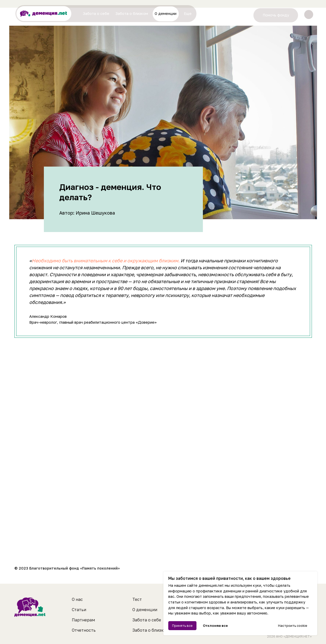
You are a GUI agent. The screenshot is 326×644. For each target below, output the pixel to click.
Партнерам (83, 620)
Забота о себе (147, 620)
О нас (77, 599)
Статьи (79, 610)
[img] (309, 15)
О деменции (145, 610)
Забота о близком (151, 630)
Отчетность (84, 630)
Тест (137, 599)
